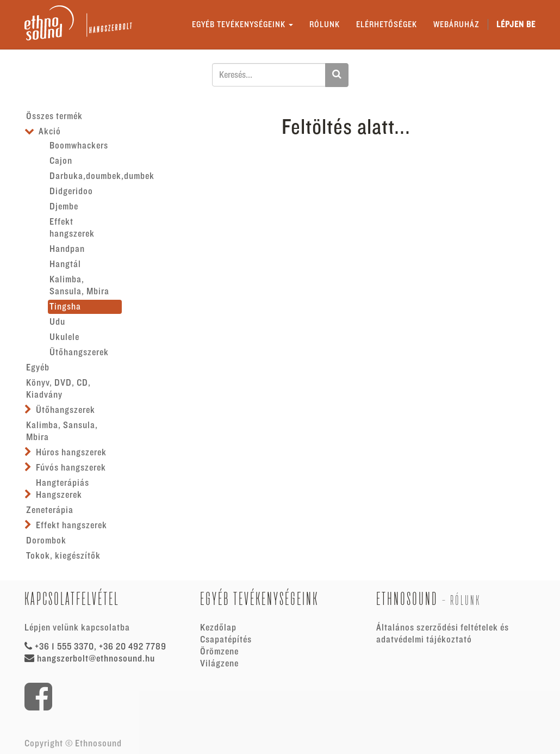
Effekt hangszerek (72, 228)
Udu (57, 322)
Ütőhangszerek (79, 353)
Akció (50, 132)
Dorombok (46, 541)
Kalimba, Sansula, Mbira (79, 286)
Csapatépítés (226, 640)
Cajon (61, 161)
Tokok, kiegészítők (63, 556)
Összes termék (54, 116)
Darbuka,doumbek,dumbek (86, 176)
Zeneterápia (50, 510)
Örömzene (219, 652)
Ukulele (64, 337)
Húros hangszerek (71, 453)
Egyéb (38, 368)
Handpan (67, 249)
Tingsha (65, 307)
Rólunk (465, 600)
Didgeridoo (71, 191)
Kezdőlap (218, 628)
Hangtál (65, 264)
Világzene (219, 664)
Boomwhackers (79, 146)
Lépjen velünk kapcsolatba (77, 628)
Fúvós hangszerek (71, 468)
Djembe (64, 207)
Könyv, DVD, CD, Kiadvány (58, 389)
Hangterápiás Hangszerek (63, 489)
